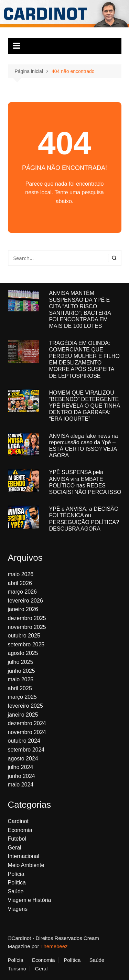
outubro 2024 (24, 741)
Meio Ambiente (26, 865)
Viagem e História (30, 900)
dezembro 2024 (27, 723)
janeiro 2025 (23, 715)
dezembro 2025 (27, 618)
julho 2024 (21, 767)
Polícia (16, 874)
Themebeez (54, 946)
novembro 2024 (27, 732)
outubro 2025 (24, 636)
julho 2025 (21, 662)
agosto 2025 (23, 653)
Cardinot (18, 821)
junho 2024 (21, 776)
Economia (20, 830)
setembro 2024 (26, 750)
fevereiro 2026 (25, 601)
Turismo (17, 969)
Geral (15, 848)
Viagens (18, 909)
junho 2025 (21, 671)
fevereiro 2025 (25, 706)
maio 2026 (21, 574)
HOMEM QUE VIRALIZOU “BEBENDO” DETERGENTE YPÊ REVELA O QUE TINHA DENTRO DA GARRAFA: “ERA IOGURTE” (85, 406)
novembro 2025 (27, 627)
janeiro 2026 (23, 609)
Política (17, 883)
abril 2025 (20, 688)
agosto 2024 (23, 759)
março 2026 (23, 592)
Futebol (17, 839)
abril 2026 (20, 583)
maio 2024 (21, 785)
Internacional (24, 856)
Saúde (16, 891)
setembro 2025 (26, 644)
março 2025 (23, 697)
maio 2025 (21, 679)
